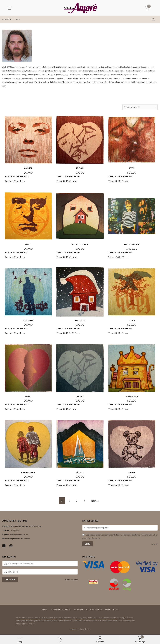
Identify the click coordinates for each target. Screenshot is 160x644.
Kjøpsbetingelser (61, 611)
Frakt (45, 611)
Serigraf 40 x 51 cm (132, 227)
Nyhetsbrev (112, 611)
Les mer (155, 545)
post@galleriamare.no (19, 536)
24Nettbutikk (85, 630)
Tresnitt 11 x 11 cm (28, 151)
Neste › (95, 502)
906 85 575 (15, 532)
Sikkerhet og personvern (88, 611)
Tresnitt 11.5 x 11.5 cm (80, 303)
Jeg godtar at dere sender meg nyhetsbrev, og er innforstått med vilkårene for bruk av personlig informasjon (120, 538)
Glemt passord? (71, 581)
